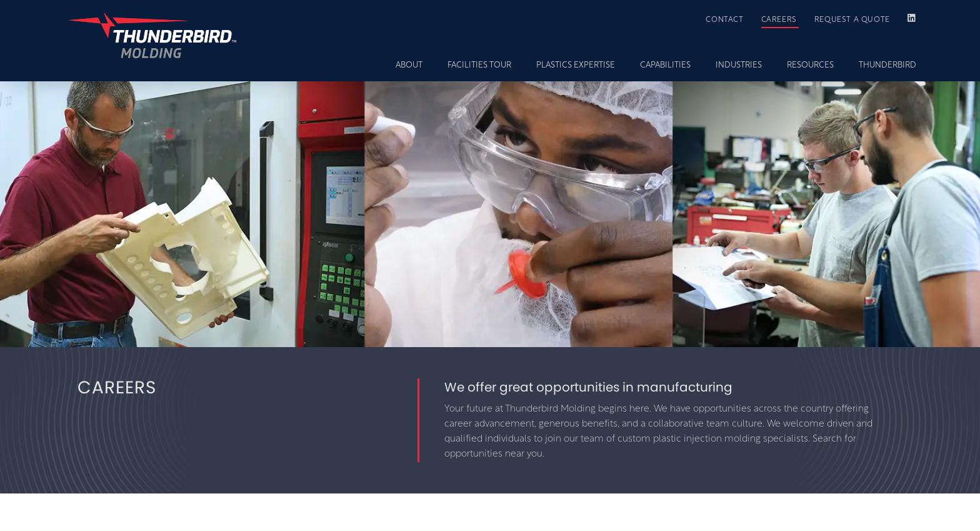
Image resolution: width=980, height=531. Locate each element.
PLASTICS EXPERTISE (576, 65)
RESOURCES (810, 65)
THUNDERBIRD (887, 65)
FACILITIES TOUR (479, 65)
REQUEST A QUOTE (852, 20)
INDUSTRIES (739, 65)
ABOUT (409, 65)
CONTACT (724, 20)
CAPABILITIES (665, 65)
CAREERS (779, 20)
